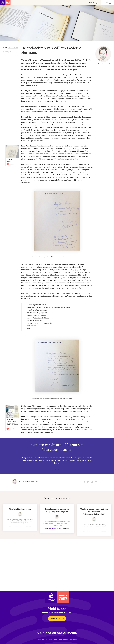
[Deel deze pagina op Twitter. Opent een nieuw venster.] (9, 47)
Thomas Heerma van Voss (105, 64)
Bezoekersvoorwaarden (68, 640)
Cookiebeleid (42, 640)
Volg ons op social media (57, 633)
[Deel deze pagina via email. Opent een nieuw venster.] (96, 482)
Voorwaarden (53, 640)
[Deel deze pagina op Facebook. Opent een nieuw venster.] (12, 47)
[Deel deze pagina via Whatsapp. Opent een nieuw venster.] (14, 47)
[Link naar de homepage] (5, 3)
